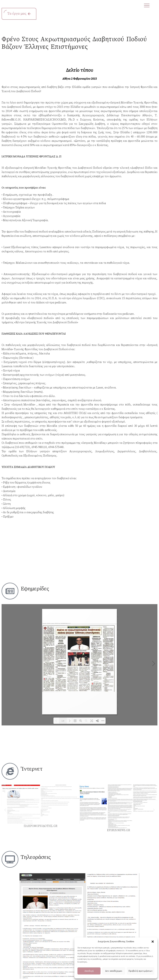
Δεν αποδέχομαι (114, 971)
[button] (153, 942)
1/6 (63, 721)
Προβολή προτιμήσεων (141, 971)
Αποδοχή (89, 971)
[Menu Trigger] (147, 6)
